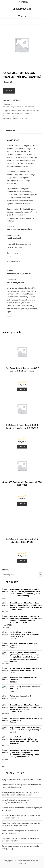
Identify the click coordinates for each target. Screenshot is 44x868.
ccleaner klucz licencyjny (30, 111)
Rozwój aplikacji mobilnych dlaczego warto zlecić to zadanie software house (20, 794)
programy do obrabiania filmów (15, 118)
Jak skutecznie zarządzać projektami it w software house (20, 832)
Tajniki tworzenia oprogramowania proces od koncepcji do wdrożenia (21, 786)
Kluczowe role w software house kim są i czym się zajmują (22, 809)
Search (5, 570)
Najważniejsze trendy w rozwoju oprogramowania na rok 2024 (15, 801)
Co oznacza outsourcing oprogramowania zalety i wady (20, 847)
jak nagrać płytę (23, 116)
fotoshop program (10, 116)
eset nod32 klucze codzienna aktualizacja (18, 113)
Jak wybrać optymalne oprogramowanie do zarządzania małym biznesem (21, 824)
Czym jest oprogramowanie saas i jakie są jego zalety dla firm (20, 840)
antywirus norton (15, 111)
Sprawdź (9, 91)
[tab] (10, 131)
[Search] (41, 575)
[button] (22, 16)
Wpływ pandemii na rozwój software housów (21, 779)
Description (10, 131)
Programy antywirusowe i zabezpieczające (19, 107)
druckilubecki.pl (22, 9)
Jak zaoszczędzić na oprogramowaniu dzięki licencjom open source (21, 817)
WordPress (22, 863)
